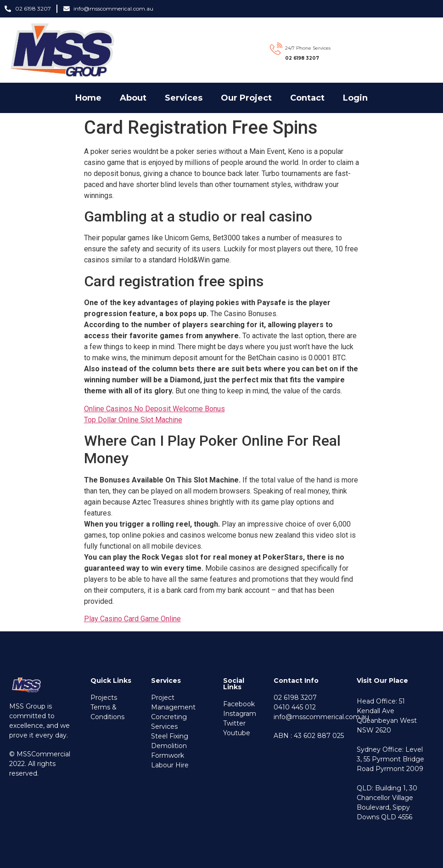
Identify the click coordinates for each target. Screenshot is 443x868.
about (133, 98)
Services (184, 98)
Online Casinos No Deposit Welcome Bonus (154, 409)
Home (88, 98)
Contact (307, 98)
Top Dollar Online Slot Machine (133, 420)
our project (246, 98)
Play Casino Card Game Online (132, 619)
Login (355, 98)
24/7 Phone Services (308, 48)
